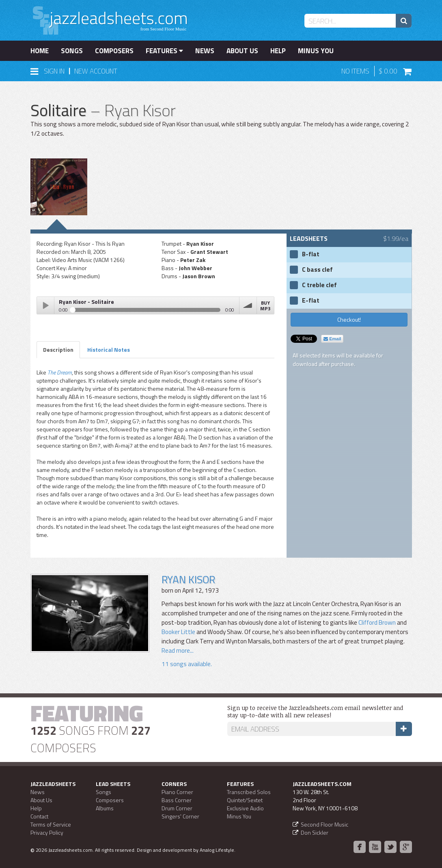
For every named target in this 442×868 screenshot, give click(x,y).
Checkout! (349, 319)
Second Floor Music (324, 824)
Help (278, 51)
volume (248, 305)
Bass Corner (177, 800)
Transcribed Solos (249, 792)
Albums (105, 808)
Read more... (178, 650)
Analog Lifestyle (217, 850)
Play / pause (45, 305)
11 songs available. (187, 664)
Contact (39, 816)
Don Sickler (315, 832)
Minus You (316, 51)
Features (164, 51)
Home (40, 51)
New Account (96, 71)
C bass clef (317, 270)
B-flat (311, 254)
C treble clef (319, 285)
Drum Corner (177, 808)
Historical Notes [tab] (109, 350)
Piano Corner (177, 792)
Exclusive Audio (245, 808)
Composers (114, 51)
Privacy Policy (47, 832)
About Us (242, 51)
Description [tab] (58, 350)
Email (332, 339)
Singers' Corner (180, 816)
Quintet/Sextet (245, 800)
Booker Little (178, 632)
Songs (72, 51)
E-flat (311, 301)
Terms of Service (51, 824)
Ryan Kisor (188, 579)
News (205, 51)
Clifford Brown (377, 622)
